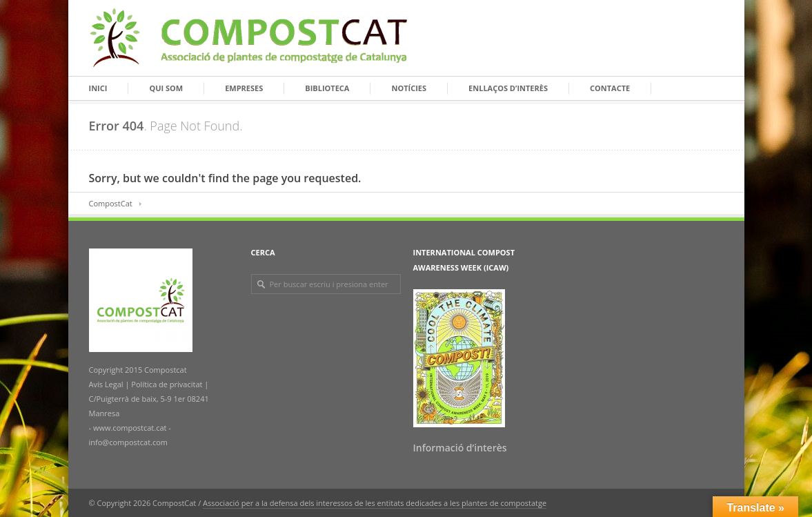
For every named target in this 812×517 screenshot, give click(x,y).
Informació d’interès (460, 448)
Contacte (610, 88)
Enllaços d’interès (508, 88)
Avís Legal (107, 384)
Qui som (166, 88)
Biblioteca (327, 88)
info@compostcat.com (129, 442)
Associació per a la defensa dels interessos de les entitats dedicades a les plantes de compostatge (375, 503)
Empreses (244, 88)
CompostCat (111, 203)
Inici (98, 88)
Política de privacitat (166, 384)
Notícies (409, 88)
